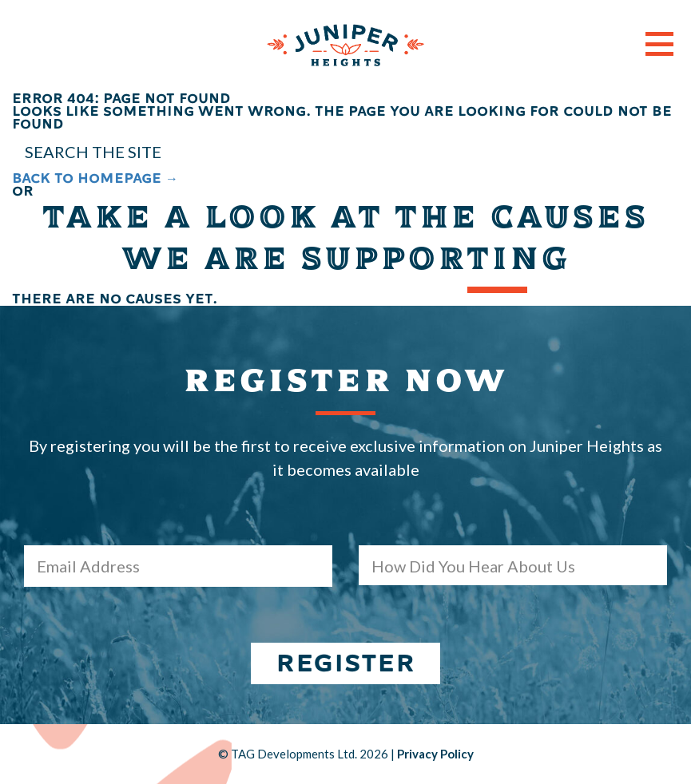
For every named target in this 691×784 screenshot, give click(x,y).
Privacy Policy (435, 754)
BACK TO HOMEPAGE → (95, 178)
